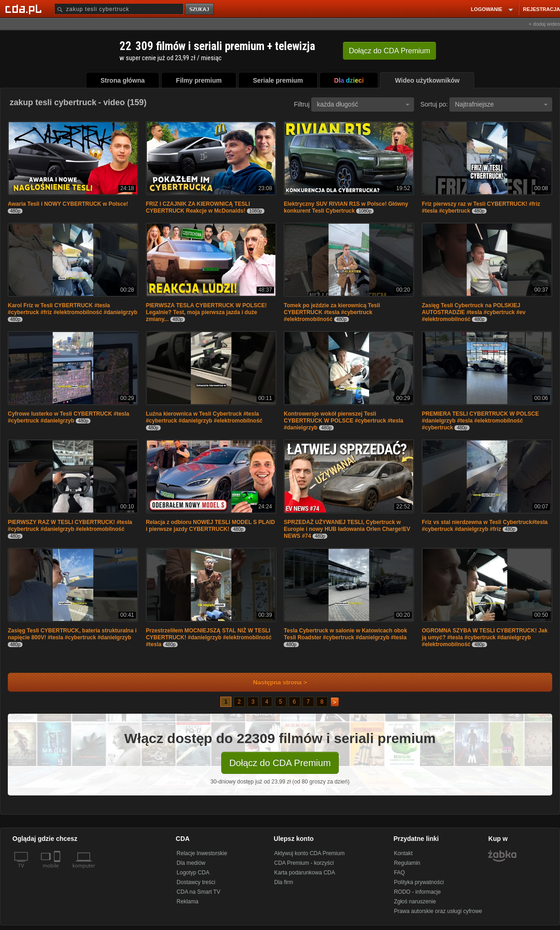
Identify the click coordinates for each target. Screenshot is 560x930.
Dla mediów (191, 863)
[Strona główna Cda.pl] (25, 9)
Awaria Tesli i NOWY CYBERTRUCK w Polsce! (68, 204)
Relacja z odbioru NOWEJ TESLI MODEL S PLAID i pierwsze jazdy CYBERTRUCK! (210, 526)
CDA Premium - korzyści (304, 863)
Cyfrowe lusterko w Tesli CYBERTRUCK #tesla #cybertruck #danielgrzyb (69, 417)
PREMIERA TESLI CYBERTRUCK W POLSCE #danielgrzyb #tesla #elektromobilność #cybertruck (480, 421)
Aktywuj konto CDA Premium (309, 853)
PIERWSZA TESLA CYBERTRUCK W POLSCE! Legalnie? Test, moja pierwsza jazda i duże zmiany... (207, 312)
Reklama (188, 902)
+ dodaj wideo (544, 24)
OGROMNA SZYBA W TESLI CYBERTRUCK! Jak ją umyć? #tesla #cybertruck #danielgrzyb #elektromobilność (485, 637)
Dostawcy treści (196, 882)
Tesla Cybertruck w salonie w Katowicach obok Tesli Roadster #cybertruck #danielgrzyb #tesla (345, 634)
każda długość (363, 104)
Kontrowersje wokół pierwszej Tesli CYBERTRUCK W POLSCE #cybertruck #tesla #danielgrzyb (343, 421)
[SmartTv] (58, 871)
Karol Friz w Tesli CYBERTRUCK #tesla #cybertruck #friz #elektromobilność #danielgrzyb (73, 309)
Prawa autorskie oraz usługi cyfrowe (438, 911)
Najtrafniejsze (501, 104)
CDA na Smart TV (199, 892)
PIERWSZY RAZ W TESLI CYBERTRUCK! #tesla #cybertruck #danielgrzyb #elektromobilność (70, 526)
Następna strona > (274, 682)
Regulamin (407, 863)
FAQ (399, 873)
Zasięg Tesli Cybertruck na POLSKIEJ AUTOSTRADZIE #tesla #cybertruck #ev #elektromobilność (474, 312)
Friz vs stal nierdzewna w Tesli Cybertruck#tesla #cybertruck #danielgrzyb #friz (485, 526)
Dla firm (283, 882)
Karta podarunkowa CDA (305, 873)
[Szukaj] (119, 9)
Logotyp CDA (193, 873)
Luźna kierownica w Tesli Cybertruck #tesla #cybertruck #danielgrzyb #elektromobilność (204, 417)
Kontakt (403, 853)
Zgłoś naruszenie (415, 902)
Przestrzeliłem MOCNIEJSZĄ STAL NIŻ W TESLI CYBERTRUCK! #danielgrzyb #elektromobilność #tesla (209, 637)
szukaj (200, 9)
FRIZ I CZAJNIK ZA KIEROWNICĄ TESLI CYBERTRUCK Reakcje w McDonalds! (198, 207)
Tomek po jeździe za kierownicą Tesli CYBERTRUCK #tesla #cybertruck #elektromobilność (332, 312)
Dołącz (389, 51)
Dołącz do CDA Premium (280, 763)
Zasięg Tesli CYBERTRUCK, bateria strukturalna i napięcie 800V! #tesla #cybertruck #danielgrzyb (72, 634)
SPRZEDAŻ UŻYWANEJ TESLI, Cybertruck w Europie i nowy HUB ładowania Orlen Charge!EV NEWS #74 (347, 529)
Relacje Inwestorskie (202, 853)
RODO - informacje (417, 892)
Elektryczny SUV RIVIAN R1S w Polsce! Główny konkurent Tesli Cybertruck (346, 207)
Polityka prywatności (419, 882)
